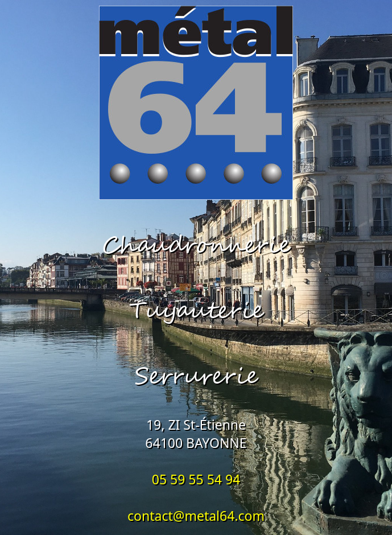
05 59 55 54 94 (196, 479)
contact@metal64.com (196, 516)
